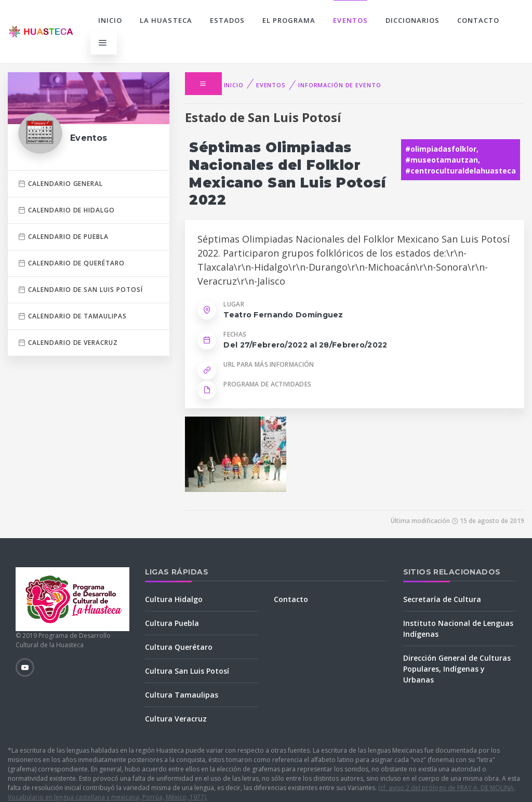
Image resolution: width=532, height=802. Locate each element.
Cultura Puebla (172, 623)
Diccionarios (413, 20)
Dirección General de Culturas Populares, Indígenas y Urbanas (457, 669)
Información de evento (340, 85)
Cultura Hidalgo (174, 599)
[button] (203, 84)
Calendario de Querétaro (71, 263)
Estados (227, 20)
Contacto (478, 20)
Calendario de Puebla (63, 237)
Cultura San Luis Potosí (187, 671)
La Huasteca (166, 20)
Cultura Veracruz (176, 719)
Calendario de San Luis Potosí (81, 290)
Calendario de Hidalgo (66, 210)
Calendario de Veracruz (68, 343)
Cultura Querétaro (179, 647)
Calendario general (61, 184)
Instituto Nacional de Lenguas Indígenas (458, 629)
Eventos (350, 20)
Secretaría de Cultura (442, 599)
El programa (289, 20)
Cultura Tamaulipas (182, 695)
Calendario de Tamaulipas (72, 316)
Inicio (110, 20)
